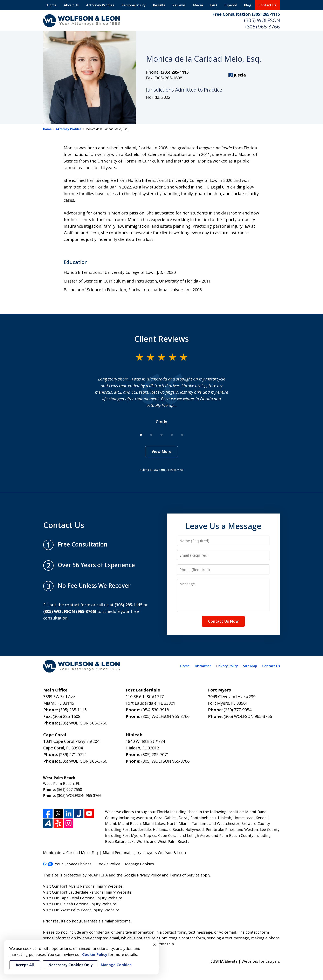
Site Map (250, 666)
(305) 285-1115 (175, 72)
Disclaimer (203, 666)
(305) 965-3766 (263, 27)
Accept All (25, 965)
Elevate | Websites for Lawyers (245, 961)
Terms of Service (184, 875)
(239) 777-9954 (238, 710)
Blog (248, 5)
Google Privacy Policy (142, 875)
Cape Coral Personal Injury (83, 898)
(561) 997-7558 (69, 789)
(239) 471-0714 (73, 754)
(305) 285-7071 (155, 754)
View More (161, 451)
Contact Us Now (223, 621)
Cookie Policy (108, 864)
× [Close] (154, 945)
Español (231, 5)
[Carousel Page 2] (151, 435)
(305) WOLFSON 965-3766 (83, 723)
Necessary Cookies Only (70, 965)
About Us (71, 5)
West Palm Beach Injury (82, 910)
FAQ (214, 5)
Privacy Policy (227, 666)
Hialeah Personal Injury (80, 904)
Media (198, 5)
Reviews (179, 5)
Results (159, 5)
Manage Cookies (139, 864)
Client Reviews (162, 339)
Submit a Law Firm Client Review (162, 470)
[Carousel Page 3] (161, 435)
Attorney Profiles (100, 5)
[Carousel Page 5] (182, 435)
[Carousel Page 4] (172, 435)
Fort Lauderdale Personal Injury (88, 892)
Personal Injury (134, 5)
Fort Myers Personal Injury (83, 886)
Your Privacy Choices (67, 864)
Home (52, 5)
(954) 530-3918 (155, 710)
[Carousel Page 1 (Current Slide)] (141, 435)
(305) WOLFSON (262, 20)
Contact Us (267, 5)
